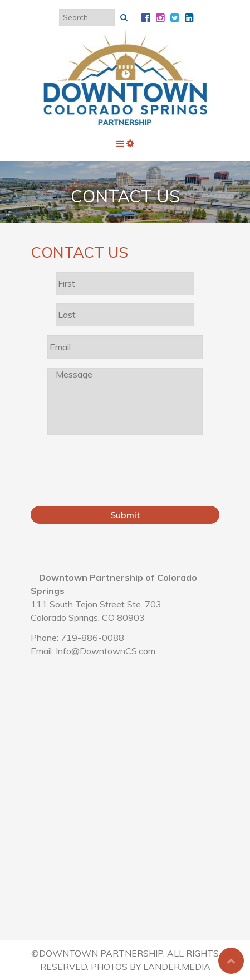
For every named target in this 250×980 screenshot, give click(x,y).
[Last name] (125, 315)
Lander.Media (177, 967)
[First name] (125, 283)
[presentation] (132, 475)
